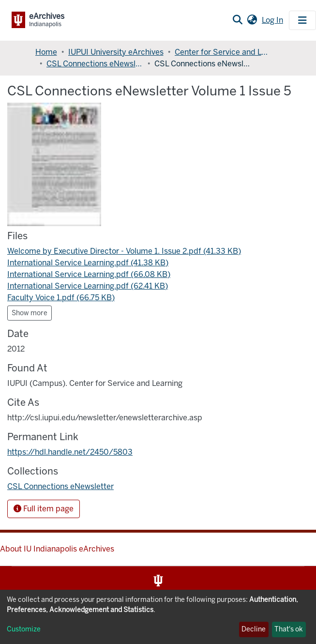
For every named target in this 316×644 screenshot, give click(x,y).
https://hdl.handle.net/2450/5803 (70, 452)
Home (46, 52)
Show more (30, 313)
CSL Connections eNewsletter (95, 64)
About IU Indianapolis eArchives (57, 549)
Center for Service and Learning (223, 52)
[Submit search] (237, 20)
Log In (273, 20)
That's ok (289, 629)
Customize (24, 629)
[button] (252, 20)
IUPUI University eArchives (116, 52)
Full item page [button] (44, 509)
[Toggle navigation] (302, 20)
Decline (254, 629)
